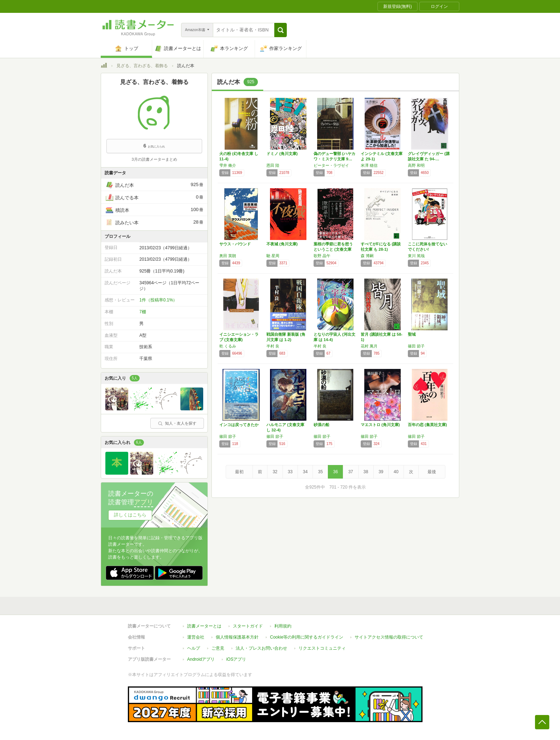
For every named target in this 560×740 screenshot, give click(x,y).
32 (275, 472)
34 (305, 472)
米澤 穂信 (369, 165)
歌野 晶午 (322, 256)
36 (336, 472)
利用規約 (283, 626)
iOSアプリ (236, 659)
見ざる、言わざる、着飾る (142, 66)
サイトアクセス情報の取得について (389, 637)
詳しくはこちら (130, 515)
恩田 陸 (273, 165)
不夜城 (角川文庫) (282, 244)
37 (351, 472)
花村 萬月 (369, 346)
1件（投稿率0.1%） (158, 300)
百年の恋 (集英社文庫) (427, 425)
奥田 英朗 (228, 256)
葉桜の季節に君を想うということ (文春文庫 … (333, 249)
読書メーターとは (204, 626)
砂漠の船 (321, 425)
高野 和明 (416, 165)
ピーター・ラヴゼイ (331, 165)
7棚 (143, 312)
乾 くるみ (228, 346)
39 (381, 472)
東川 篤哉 (416, 256)
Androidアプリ (201, 659)
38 (366, 472)
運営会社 (196, 637)
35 (320, 472)
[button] (281, 30)
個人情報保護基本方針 (237, 637)
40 (396, 472)
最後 (432, 472)
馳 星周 (273, 256)
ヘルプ (194, 648)
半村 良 (273, 346)
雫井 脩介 (228, 165)
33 (290, 472)
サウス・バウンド (235, 244)
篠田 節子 (416, 346)
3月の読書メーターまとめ (154, 159)
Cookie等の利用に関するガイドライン (307, 637)
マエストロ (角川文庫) (380, 425)
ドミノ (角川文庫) (282, 154)
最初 (239, 472)
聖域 (412, 334)
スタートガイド (248, 626)
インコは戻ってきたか (239, 425)
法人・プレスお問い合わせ (261, 648)
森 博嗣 (367, 256)
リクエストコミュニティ (322, 648)
